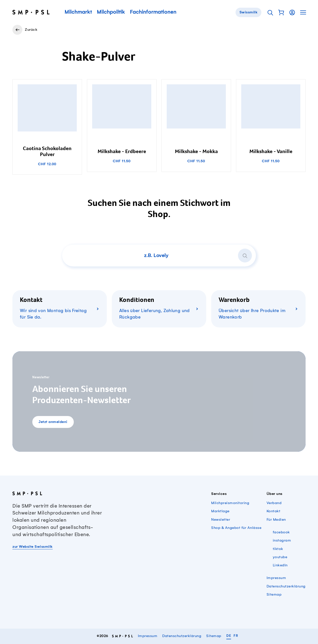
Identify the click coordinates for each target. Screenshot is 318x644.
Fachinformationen (153, 12)
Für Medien (276, 520)
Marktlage (220, 511)
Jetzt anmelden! (53, 422)
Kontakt (274, 511)
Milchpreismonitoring (230, 503)
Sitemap (274, 595)
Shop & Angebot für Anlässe (236, 528)
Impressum (276, 578)
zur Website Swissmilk (33, 547)
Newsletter (221, 520)
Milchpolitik (111, 12)
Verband (274, 503)
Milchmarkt (78, 12)
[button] (281, 12)
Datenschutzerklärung (286, 586)
